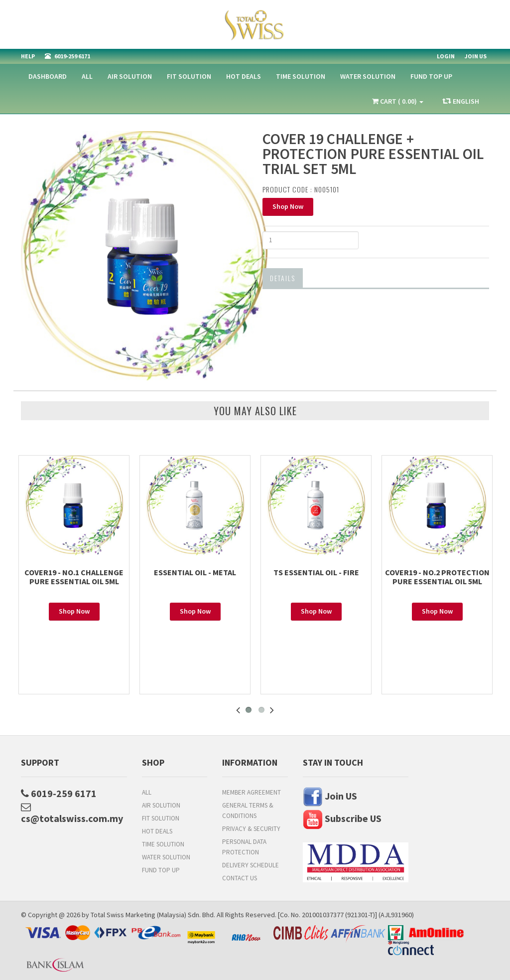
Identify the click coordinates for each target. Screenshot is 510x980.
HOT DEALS (244, 76)
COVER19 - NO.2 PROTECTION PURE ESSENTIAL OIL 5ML (437, 577)
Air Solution (130, 76)
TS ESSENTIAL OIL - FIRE (316, 572)
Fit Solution (189, 76)
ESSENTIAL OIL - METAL (195, 572)
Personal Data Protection (244, 847)
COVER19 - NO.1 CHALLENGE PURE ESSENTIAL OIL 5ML (74, 577)
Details (283, 278)
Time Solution (301, 76)
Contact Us (240, 878)
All (87, 76)
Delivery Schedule (251, 865)
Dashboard (48, 76)
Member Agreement (252, 792)
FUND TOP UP (431, 76)
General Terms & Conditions (248, 811)
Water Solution (368, 76)
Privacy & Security (251, 829)
